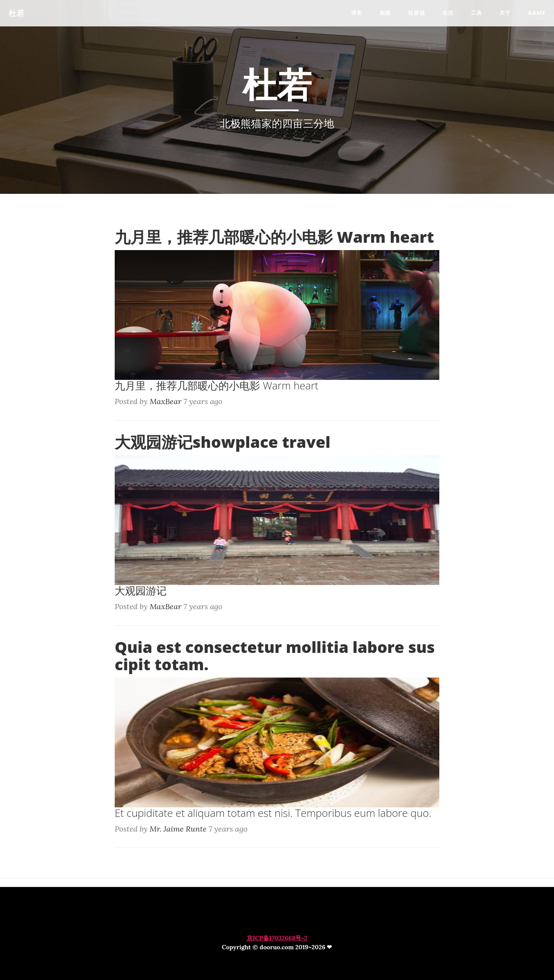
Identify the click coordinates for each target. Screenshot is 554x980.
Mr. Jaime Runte (178, 829)
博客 (357, 13)
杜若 (16, 13)
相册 (385, 13)
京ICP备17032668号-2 (277, 938)
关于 (505, 13)
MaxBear (166, 401)
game (537, 13)
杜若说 (417, 13)
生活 (448, 13)
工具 (477, 13)
